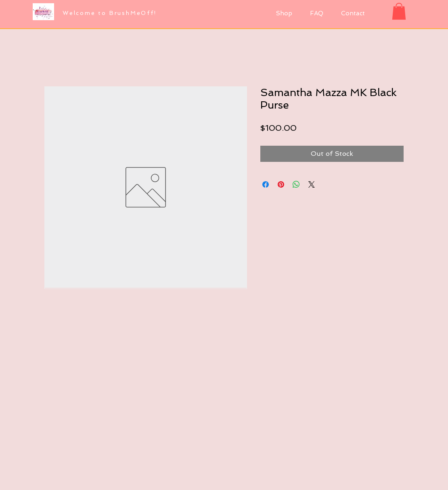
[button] (399, 11)
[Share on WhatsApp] (296, 184)
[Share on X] (312, 184)
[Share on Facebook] (266, 184)
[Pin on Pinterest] (281, 184)
